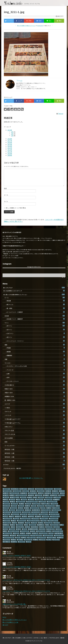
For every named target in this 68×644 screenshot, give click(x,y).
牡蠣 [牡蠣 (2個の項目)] (27, 508)
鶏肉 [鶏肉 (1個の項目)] (25, 537)
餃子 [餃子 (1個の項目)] (15, 523)
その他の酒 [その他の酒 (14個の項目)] (33, 493)
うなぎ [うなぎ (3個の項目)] (13, 499)
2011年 (10, 152)
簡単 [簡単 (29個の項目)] (62, 491)
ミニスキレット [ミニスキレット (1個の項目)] (53, 521)
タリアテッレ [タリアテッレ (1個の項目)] (8, 518)
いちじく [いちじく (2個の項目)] (41, 506)
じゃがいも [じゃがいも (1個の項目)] (8, 512)
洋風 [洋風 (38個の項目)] (49, 491)
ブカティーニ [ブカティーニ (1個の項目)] (54, 512)
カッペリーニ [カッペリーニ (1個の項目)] (54, 518)
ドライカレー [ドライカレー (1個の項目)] (59, 535)
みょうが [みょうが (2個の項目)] (55, 504)
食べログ (5, 625)
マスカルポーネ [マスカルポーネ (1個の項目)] (58, 531)
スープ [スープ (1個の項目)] (44, 521)
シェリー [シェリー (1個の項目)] (7, 527)
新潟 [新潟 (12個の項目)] (41, 493)
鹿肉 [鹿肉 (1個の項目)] (12, 516)
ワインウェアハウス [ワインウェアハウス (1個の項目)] (34, 521)
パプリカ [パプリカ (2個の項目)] (14, 508)
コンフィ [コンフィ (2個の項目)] (7, 504)
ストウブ (34, 404)
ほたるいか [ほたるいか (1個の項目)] (51, 529)
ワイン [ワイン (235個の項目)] (7, 489)
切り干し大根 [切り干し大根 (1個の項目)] (52, 537)
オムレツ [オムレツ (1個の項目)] (45, 512)
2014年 (10, 146)
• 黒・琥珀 (34, 308)
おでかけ (34, 465)
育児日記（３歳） (34, 461)
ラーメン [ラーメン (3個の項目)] (50, 497)
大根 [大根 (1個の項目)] (19, 529)
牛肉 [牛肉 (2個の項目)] (21, 508)
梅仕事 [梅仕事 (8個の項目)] (32, 495)
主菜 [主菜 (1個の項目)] (14, 521)
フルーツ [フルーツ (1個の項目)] (7, 514)
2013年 (10, 148)
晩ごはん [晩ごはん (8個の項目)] (39, 495)
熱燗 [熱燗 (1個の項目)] (29, 533)
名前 (5, 188)
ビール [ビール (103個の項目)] (58, 489)
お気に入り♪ (34, 427)
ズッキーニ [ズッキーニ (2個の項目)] (49, 499)
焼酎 (34, 345)
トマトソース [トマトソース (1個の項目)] (56, 516)
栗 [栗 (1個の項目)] (27, 525)
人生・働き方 (44, 638)
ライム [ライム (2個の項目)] (15, 506)
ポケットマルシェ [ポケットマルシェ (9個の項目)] (22, 495)
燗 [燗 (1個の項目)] (5, 531)
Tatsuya (61, 114)
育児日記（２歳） (34, 457)
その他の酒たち (34, 385)
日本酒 (34, 316)
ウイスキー (34, 363)
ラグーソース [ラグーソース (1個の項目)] (44, 514)
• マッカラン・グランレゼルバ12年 (34, 366)
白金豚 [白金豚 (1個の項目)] (39, 516)
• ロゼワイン (34, 333)
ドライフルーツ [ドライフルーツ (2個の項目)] (53, 502)
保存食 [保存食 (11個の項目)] (49, 493)
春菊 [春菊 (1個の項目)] (13, 525)
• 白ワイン (34, 330)
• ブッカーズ (34, 370)
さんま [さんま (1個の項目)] (43, 529)
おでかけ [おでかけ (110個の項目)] (40, 489)
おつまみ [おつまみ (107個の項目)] (49, 489)
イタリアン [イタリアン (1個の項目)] (27, 512)
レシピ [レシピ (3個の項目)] (42, 497)
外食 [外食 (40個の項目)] (34, 491)
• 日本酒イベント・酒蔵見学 (34, 319)
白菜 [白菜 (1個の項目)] (41, 523)
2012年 (10, 150)
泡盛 (34, 359)
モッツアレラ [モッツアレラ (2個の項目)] (21, 502)
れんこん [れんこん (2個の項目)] (43, 502)
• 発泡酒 (34, 301)
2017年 (10, 141)
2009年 (10, 155)
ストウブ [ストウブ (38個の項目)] (41, 491)
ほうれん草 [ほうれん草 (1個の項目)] (21, 527)
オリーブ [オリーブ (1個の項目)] (7, 521)
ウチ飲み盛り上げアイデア (34, 419)
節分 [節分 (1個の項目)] (42, 527)
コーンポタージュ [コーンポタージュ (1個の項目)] (14, 531)
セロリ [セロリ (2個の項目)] (29, 504)
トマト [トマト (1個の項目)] (13, 510)
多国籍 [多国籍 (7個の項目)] (47, 495)
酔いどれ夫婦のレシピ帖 (10, 622)
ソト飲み (34, 408)
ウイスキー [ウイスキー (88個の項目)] (8, 491)
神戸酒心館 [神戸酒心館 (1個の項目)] (59, 533)
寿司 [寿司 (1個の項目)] (28, 527)
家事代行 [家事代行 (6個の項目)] (54, 495)
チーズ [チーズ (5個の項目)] (62, 495)
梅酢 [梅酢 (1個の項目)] (36, 540)
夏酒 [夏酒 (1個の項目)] (14, 540)
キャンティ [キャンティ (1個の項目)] (21, 510)
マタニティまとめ (34, 434)
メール (6, 195)
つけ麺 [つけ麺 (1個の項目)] (21, 540)
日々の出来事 (34, 438)
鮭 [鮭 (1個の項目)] (14, 527)
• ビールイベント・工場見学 (34, 312)
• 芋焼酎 (34, 348)
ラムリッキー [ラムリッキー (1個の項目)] (47, 510)
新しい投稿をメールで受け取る (16, 208)
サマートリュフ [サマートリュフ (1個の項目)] (26, 518)
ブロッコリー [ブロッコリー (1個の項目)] (42, 537)
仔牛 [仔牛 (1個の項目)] (6, 516)
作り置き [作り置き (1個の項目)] (7, 542)
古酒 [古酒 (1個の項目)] (25, 516)
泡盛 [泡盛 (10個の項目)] (6, 495)
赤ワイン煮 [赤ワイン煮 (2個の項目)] (46, 504)
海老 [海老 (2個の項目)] (13, 502)
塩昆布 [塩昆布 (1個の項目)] (61, 537)
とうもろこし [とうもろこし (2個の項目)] (51, 506)
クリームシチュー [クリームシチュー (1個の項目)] (9, 537)
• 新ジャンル (34, 305)
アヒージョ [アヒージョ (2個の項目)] (37, 504)
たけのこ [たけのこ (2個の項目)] (7, 506)
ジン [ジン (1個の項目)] (44, 508)
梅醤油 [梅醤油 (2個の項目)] (57, 499)
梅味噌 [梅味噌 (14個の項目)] (24, 493)
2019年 (10, 130)
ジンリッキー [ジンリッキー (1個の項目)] (35, 508)
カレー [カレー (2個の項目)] (7, 508)
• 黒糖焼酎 (34, 355)
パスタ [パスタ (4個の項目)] (24, 497)
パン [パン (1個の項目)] (18, 537)
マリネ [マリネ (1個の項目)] (57, 527)
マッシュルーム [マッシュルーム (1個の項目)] (49, 535)
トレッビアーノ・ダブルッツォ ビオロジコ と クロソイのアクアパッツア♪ (26, 580)
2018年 (10, 139)
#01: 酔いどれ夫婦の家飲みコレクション (34, 295)
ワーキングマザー (34, 446)
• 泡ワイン (34, 337)
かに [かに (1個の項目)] (29, 542)
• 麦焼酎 (34, 352)
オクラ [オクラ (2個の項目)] (7, 502)
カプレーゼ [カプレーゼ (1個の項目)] (44, 518)
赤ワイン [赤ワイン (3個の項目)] (58, 497)
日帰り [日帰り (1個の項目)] (36, 533)
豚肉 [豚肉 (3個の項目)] (6, 499)
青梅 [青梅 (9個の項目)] (13, 495)
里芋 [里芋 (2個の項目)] (28, 506)
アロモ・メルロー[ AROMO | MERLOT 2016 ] (17, 555)
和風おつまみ (34, 389)
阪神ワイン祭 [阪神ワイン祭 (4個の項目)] (15, 497)
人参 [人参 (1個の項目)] (50, 540)
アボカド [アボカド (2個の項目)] (15, 504)
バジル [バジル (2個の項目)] (22, 506)
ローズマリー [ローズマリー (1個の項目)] (25, 531)
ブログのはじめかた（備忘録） (34, 468)
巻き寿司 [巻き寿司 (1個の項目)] (35, 527)
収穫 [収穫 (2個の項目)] (22, 504)
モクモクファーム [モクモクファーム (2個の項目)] (33, 502)
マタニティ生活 (34, 430)
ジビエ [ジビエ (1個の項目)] (17, 518)
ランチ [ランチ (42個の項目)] (26, 491)
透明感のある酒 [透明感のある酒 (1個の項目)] (34, 529)
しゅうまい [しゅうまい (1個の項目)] (29, 540)
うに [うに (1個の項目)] (28, 523)
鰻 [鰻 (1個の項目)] (62, 525)
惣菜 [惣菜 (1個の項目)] (50, 531)
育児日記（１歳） (34, 453)
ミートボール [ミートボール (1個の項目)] (34, 514)
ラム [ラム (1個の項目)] (6, 510)
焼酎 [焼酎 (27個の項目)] (6, 493)
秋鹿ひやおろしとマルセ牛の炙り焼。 (15, 604)
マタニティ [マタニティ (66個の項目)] (18, 491)
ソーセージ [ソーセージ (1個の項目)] (32, 537)
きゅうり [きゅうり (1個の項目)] (7, 540)
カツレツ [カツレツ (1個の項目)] (46, 516)
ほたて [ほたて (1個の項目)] (35, 523)
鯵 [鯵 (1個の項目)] (48, 525)
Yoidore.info (40, 26)
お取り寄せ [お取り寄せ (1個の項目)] (37, 510)
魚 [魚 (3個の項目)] (19, 499)
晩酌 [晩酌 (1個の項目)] (50, 508)
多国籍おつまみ (34, 396)
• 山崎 (34, 374)
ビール (34, 298)
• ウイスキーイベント (34, 381)
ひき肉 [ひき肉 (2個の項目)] (32, 499)
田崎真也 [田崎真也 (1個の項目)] (41, 525)
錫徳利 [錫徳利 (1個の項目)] (7, 525)
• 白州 (34, 377)
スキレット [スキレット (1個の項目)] (44, 533)
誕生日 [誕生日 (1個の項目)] (19, 516)
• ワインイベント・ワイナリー (34, 341)
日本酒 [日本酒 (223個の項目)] (15, 489)
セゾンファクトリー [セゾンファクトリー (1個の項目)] (24, 535)
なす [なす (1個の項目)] (6, 529)
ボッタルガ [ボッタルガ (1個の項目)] (16, 514)
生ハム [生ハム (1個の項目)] (17, 533)
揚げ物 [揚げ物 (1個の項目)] (32, 516)
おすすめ (36, 638)
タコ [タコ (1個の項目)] (52, 533)
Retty (4, 617)
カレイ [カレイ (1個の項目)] (13, 529)
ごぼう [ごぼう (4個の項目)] (7, 497)
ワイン (34, 323)
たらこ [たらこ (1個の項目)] (43, 540)
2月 (12, 134)
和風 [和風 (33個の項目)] (56, 491)
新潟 (34, 442)
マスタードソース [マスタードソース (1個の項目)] (37, 535)
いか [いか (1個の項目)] (25, 529)
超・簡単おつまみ (34, 400)
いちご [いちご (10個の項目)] (56, 493)
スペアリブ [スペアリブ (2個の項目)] (40, 499)
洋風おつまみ (34, 393)
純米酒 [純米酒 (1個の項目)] (7, 535)
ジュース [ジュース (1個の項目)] (22, 542)
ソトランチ (34, 415)
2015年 (10, 144)
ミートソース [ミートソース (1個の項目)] (22, 521)
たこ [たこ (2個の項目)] (34, 506)
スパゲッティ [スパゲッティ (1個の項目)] (17, 512)
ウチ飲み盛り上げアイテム (34, 423)
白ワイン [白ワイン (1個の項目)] (57, 508)
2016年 (10, 143)
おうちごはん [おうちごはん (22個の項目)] (15, 493)
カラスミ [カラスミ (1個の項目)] (36, 518)
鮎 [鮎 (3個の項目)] (36, 497)
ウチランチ (34, 412)
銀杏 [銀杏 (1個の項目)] (23, 533)
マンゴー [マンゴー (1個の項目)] (24, 514)
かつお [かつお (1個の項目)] (57, 523)
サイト (6, 201)
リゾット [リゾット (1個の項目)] (33, 525)
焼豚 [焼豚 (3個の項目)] (30, 497)
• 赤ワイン (34, 326)
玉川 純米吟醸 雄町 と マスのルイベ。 (31, 478)
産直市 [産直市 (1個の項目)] (15, 542)
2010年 (10, 154)
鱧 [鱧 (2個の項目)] (58, 506)
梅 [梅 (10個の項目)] (63, 493)
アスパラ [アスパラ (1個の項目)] (57, 540)
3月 (12, 132)
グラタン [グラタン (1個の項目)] (50, 527)
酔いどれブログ (34, 288)
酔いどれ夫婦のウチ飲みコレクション (26, 26)
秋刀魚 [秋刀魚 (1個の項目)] (14, 535)
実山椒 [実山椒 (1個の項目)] (22, 523)
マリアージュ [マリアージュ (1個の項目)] (57, 510)
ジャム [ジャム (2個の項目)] (25, 499)
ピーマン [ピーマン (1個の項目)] (20, 525)
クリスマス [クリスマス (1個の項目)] (55, 525)
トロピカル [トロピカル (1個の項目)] (36, 512)
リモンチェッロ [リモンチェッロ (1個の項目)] (55, 514)
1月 (12, 136)
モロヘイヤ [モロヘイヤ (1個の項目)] (8, 523)
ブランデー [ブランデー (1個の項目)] (49, 523)
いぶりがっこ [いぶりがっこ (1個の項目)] (8, 533)
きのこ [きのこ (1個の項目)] (59, 529)
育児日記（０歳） (34, 449)
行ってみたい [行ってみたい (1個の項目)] (41, 531)
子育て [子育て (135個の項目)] (24, 489)
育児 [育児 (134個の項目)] (32, 489)
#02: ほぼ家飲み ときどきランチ (34, 291)
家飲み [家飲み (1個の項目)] (29, 510)
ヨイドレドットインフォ (36, 641)
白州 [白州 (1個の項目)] (33, 531)
